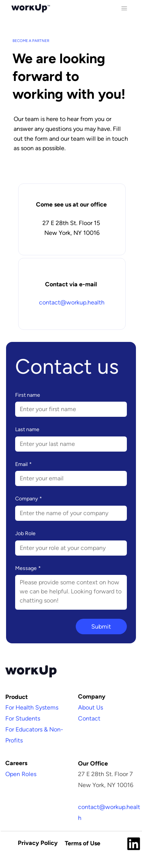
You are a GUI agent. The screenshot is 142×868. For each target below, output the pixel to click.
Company (29, 499)
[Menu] (124, 8)
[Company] (69, 513)
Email (23, 464)
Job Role (25, 533)
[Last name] (69, 444)
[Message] (71, 592)
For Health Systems (32, 707)
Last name (27, 429)
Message (28, 568)
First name (28, 395)
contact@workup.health (72, 302)
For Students (23, 718)
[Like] (134, 843)
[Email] (69, 478)
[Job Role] (69, 548)
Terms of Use (83, 843)
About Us (91, 707)
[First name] (69, 409)
